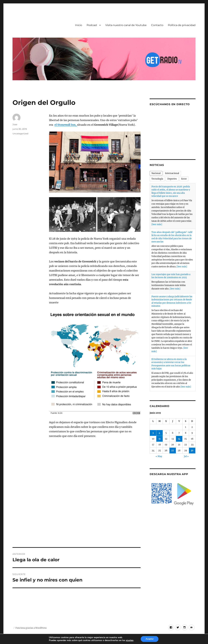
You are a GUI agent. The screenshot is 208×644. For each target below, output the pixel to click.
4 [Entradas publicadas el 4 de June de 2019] (159, 433)
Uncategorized (20, 133)
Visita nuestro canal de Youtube (126, 25)
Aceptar (150, 639)
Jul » (186, 456)
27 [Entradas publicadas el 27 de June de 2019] (173, 451)
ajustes (130, 640)
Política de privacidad (182, 25)
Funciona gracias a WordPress (31, 628)
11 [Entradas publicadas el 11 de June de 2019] (160, 439)
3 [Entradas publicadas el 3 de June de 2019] (153, 433)
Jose (15, 124)
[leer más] (157, 224)
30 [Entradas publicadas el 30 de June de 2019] (192, 451)
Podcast (92, 25)
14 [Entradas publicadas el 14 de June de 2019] (179, 439)
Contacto (157, 25)
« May (159, 456)
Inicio (79, 25)
